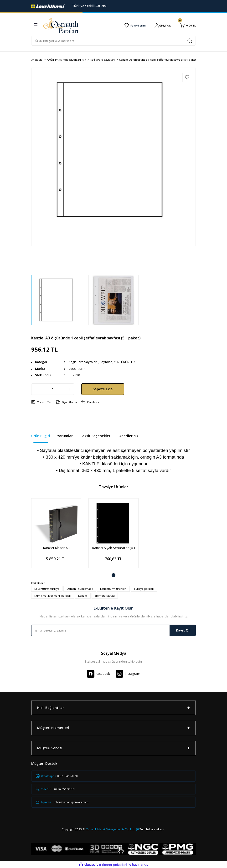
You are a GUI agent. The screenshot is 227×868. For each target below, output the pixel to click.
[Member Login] (163, 25)
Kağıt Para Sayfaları (83, 362)
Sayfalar (106, 362)
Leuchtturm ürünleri (113, 589)
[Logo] (48, 6)
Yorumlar (65, 436)
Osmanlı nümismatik (80, 589)
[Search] (113, 41)
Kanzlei (83, 596)
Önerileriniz (129, 436)
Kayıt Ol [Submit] (183, 630)
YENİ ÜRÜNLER (124, 362)
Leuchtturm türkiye (47, 589)
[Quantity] (53, 389)
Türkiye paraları (144, 589)
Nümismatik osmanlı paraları (53, 596)
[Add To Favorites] (187, 77)
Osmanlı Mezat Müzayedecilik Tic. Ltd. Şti (112, 829)
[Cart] (188, 25)
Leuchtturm (77, 369)
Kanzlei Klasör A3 (56, 548)
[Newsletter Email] (113, 630)
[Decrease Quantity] (36, 389)
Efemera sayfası (105, 596)
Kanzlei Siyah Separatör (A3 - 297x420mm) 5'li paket (113, 548)
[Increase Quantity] (69, 389)
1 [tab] (113, 575)
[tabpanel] (56, 537)
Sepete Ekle (103, 389)
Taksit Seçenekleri (96, 436)
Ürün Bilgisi (41, 436)
